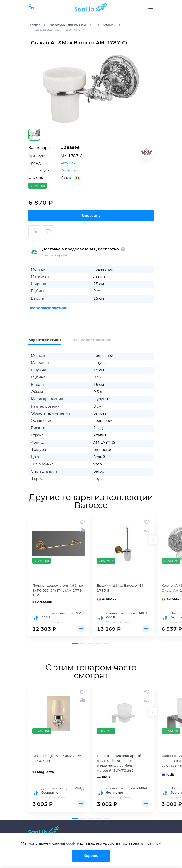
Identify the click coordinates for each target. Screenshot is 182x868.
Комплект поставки (92, 340)
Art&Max (68, 163)
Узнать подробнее (56, 255)
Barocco (68, 170)
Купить (81, 629)
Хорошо (91, 856)
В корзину (91, 215)
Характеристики (45, 340)
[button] (153, 540)
